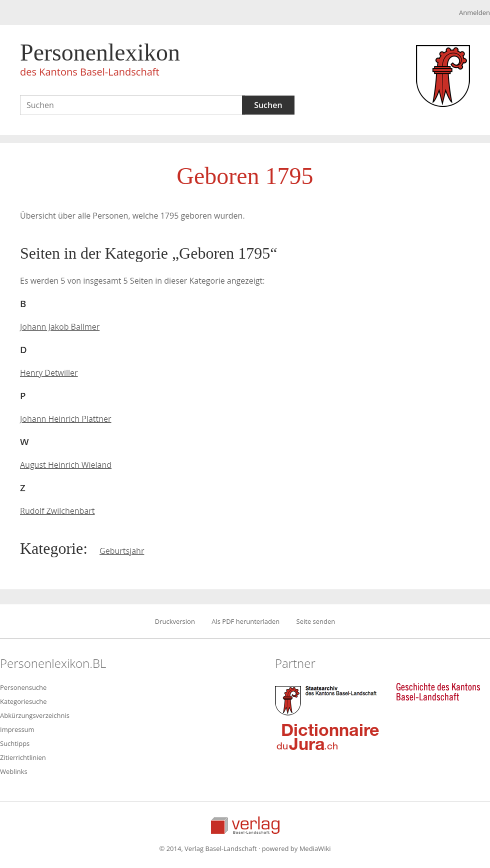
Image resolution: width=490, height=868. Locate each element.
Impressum (17, 729)
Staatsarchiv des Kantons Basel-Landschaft (328, 699)
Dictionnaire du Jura (328, 736)
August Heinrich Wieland (66, 465)
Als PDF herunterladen (245, 621)
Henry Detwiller (49, 373)
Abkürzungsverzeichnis (35, 715)
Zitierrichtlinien (23, 757)
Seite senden (316, 621)
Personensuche (23, 687)
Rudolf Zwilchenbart (57, 511)
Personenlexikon (100, 61)
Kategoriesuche (23, 701)
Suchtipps (15, 743)
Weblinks (14, 771)
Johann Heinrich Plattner (66, 419)
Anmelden (474, 13)
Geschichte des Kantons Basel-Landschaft (438, 692)
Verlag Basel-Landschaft (245, 825)
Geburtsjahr (122, 551)
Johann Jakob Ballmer (60, 327)
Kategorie (51, 548)
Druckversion (175, 621)
